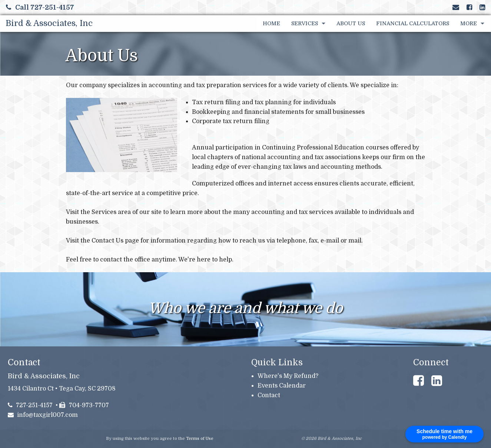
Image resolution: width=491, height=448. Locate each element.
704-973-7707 (84, 405)
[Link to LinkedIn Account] (482, 7)
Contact (269, 395)
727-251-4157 (30, 405)
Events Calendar (282, 386)
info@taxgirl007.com (43, 415)
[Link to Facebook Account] (469, 7)
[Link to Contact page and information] (456, 7)
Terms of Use (200, 439)
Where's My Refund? (288, 376)
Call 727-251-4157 (40, 7)
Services (305, 23)
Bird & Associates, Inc (49, 23)
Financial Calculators (413, 23)
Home (271, 23)
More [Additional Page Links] (469, 23)
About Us (351, 23)
